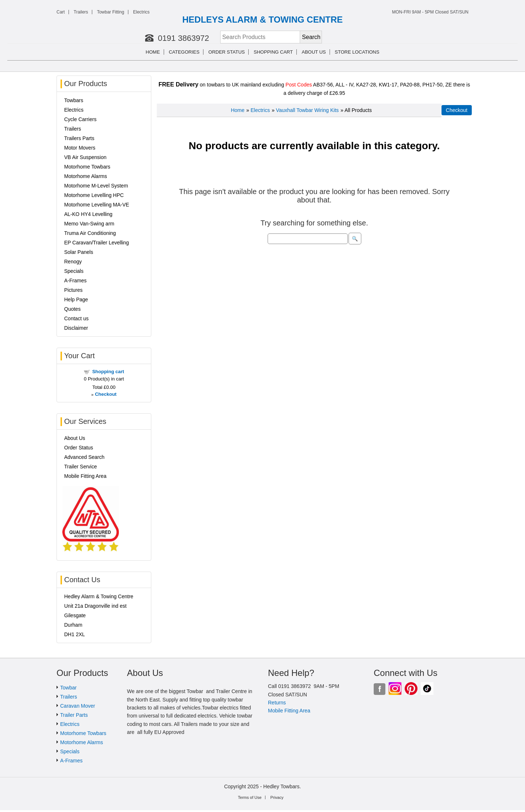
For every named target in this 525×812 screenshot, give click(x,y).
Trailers (81, 12)
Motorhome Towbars (87, 167)
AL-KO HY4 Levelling (88, 214)
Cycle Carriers (80, 119)
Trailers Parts (79, 138)
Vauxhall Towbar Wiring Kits (307, 110)
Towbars (74, 100)
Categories (184, 52)
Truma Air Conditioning (90, 233)
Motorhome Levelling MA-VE (97, 205)
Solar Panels (79, 252)
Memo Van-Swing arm (89, 224)
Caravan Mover (78, 706)
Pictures (73, 290)
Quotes (72, 309)
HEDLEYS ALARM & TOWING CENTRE (262, 20)
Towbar (68, 688)
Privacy (277, 797)
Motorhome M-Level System (96, 186)
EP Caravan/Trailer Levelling (96, 243)
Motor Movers (80, 148)
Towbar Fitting (111, 12)
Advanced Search (84, 457)
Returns (277, 703)
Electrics (141, 12)
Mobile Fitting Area (85, 476)
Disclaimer (76, 328)
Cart (61, 12)
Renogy (73, 262)
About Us (75, 438)
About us (314, 52)
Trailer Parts (74, 715)
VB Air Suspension (85, 157)
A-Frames (75, 281)
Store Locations (357, 52)
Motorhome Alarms (85, 176)
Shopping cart (273, 52)
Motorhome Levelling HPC (94, 195)
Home (153, 52)
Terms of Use (250, 797)
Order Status (227, 52)
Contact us (76, 318)
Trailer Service (81, 467)
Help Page (76, 299)
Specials (74, 271)
